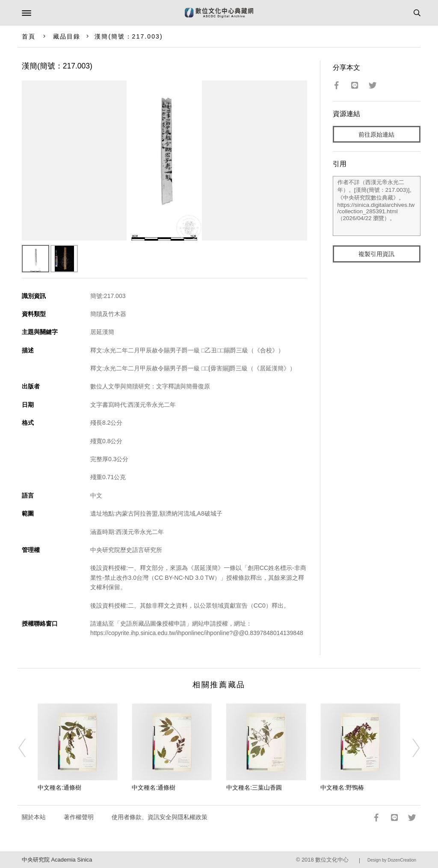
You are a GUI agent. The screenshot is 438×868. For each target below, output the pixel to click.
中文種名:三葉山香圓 (254, 787)
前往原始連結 (376, 134)
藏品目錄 (67, 36)
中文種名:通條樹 (59, 787)
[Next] (410, 748)
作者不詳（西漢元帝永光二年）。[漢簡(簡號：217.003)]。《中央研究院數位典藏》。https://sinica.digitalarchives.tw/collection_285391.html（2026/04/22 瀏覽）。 (377, 206)
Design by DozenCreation (392, 860)
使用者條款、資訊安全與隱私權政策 (160, 817)
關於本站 (34, 817)
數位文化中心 (332, 860)
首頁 (29, 36)
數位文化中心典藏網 (219, 13)
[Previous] (28, 748)
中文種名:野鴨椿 (342, 787)
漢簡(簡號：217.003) (129, 36)
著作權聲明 (79, 817)
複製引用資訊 (376, 254)
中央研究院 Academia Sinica (57, 860)
